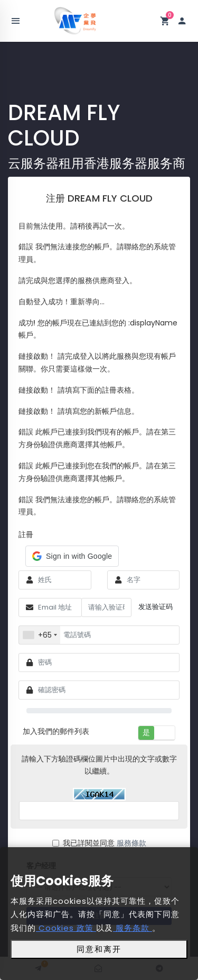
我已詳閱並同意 (99, 843)
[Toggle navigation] (16, 21)
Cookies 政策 (66, 928)
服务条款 (133, 928)
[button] (72, 556)
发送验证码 (155, 607)
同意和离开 (99, 949)
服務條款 (131, 843)
